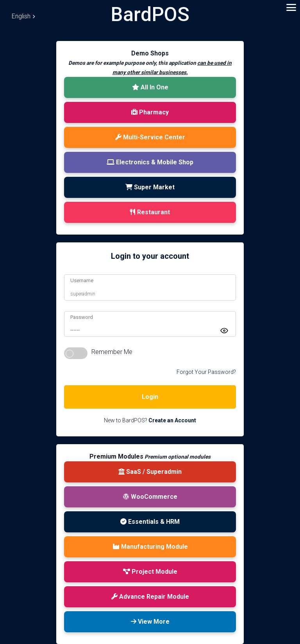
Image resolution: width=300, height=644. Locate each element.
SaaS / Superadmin (150, 472)
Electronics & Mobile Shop (150, 162)
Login (150, 397)
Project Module (150, 572)
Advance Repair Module (150, 597)
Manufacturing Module (150, 547)
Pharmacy (150, 112)
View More (150, 622)
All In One (150, 87)
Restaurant (150, 212)
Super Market (150, 187)
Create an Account (172, 420)
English (23, 16)
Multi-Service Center (150, 137)
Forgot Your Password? (206, 372)
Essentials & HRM (150, 522)
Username (82, 280)
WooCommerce (150, 497)
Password (82, 317)
